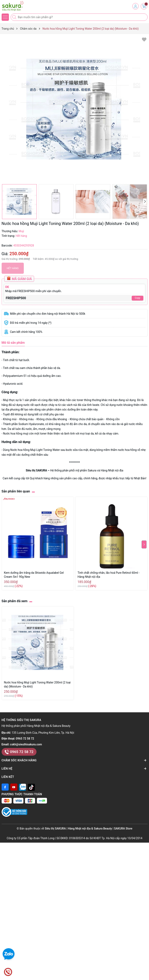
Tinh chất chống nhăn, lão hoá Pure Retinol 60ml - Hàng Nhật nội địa (109, 575)
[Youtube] (14, 787)
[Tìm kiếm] (15, 17)
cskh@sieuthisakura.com (26, 744)
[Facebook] (5, 787)
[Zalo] (22, 787)
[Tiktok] (31, 787)
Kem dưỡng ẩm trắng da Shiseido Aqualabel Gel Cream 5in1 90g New (34, 575)
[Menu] (5, 17)
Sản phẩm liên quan (16, 491)
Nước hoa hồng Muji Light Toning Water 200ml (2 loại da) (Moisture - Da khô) (37, 684)
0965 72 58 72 (25, 739)
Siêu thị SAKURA (36, 470)
